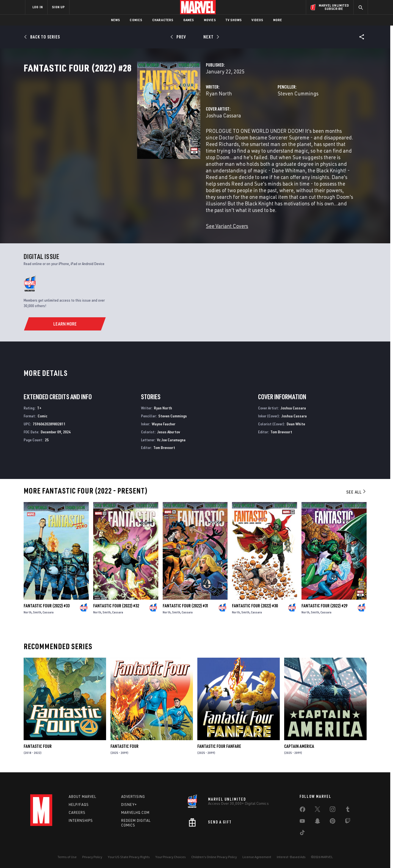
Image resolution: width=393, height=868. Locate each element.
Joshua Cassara (144, 140)
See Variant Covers (148, 224)
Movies (210, 20)
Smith (37, 610)
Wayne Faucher (164, 422)
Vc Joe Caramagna (171, 438)
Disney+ (129, 803)
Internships (81, 818)
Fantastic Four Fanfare (219, 744)
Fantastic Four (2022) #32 (116, 604)
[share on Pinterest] (333, 820)
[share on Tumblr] (348, 808)
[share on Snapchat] (317, 820)
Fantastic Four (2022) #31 (186, 604)
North (28, 610)
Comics (136, 20)
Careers (77, 810)
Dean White (296, 422)
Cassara (48, 610)
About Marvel (82, 795)
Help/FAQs (79, 803)
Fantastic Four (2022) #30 (255, 604)
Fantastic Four (38, 744)
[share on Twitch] (348, 820)
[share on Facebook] (302, 809)
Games (189, 20)
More (278, 20)
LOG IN (38, 7)
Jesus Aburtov (169, 430)
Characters (163, 20)
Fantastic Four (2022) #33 (47, 604)
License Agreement (257, 855)
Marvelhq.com (135, 810)
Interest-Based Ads (291, 855)
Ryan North (139, 118)
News (116, 20)
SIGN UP (58, 7)
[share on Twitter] (317, 808)
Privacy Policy (92, 855)
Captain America (299, 744)
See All (356, 490)
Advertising (133, 795)
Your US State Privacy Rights (129, 855)
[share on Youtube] (302, 820)
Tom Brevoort (164, 445)
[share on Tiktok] (302, 832)
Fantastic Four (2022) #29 (324, 604)
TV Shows (234, 20)
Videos (257, 20)
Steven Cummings (258, 118)
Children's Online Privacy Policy (214, 855)
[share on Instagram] (333, 808)
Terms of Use (67, 855)
